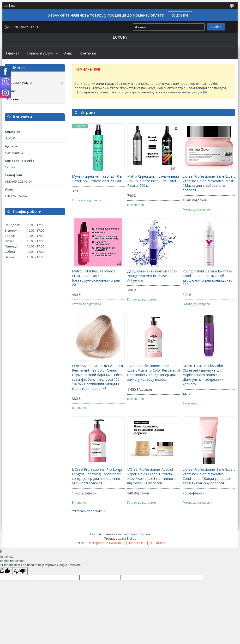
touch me (180, 15)
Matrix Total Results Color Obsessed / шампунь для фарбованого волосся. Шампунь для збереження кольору (204, 375)
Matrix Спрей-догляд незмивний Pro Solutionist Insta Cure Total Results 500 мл (153, 181)
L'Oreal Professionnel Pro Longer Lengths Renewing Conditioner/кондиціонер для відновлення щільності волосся (98, 476)
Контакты (88, 53)
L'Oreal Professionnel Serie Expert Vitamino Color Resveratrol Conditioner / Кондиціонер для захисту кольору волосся (153, 373)
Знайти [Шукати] (216, 27)
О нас (68, 53)
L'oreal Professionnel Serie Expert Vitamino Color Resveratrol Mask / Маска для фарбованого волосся (209, 183)
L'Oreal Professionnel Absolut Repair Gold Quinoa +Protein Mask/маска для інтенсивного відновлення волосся (151, 476)
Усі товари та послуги (87, 511)
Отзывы (13, 99)
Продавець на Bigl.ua (120, 538)
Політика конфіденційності (147, 543)
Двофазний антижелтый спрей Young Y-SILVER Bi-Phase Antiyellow (152, 276)
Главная (13, 53)
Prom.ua (144, 534)
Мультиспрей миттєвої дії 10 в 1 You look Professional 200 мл (97, 179)
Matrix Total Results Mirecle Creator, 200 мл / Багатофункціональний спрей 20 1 (96, 278)
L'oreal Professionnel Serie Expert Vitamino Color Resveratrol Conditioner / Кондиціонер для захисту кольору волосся (209, 476)
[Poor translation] (20, 571)
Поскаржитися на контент (106, 543)
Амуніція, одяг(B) (194, 92)
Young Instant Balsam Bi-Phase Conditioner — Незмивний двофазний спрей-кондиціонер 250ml (207, 278)
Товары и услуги (40, 53)
